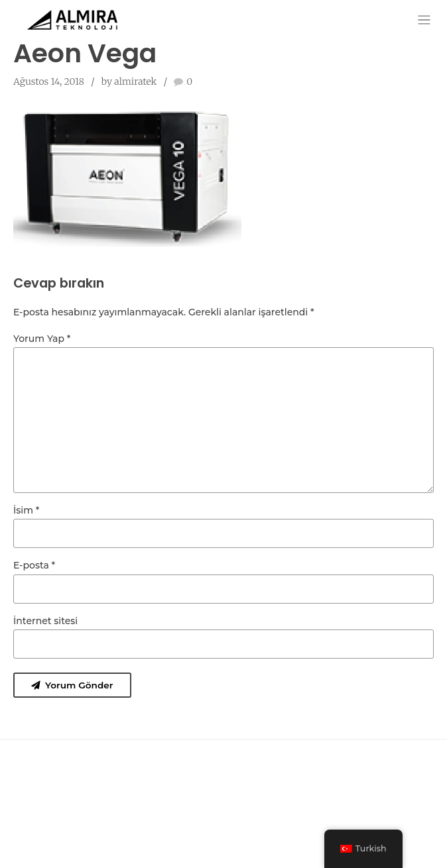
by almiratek (129, 81)
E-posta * (34, 570)
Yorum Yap (42, 339)
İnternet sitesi (45, 625)
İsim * (26, 514)
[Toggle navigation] (424, 20)
